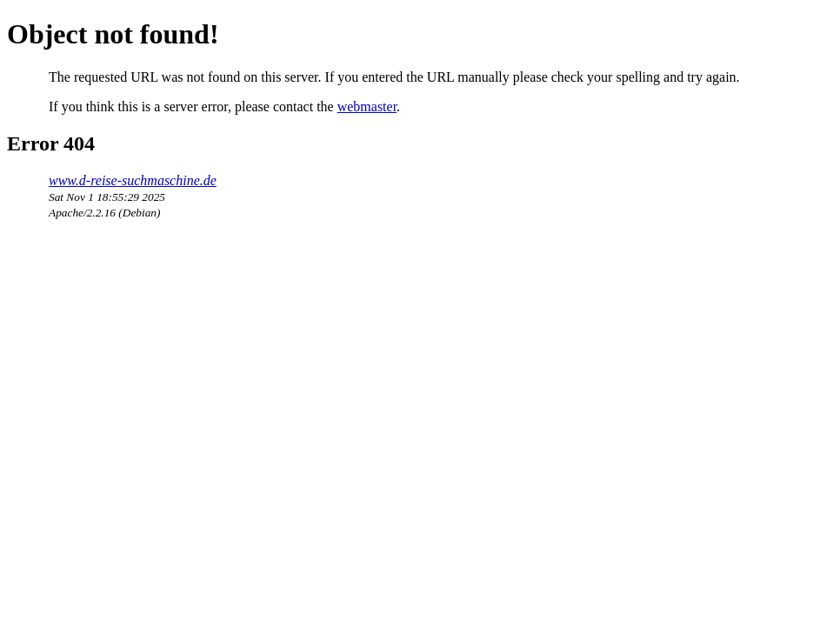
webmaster (367, 107)
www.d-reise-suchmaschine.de (133, 180)
